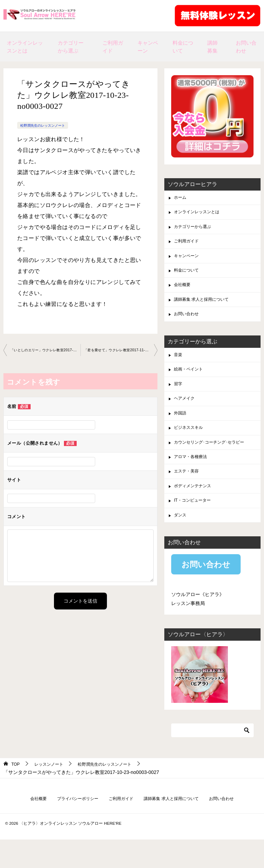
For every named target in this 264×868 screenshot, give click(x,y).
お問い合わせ (246, 47)
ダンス (181, 541)
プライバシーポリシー (70, 826)
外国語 (181, 430)
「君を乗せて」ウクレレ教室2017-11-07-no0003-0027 (121, 351)
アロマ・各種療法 (193, 478)
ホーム (181, 198)
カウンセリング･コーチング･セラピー (215, 462)
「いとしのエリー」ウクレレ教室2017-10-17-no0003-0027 (45, 351)
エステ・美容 (188, 494)
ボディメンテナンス (196, 510)
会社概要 (184, 293)
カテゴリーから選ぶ (71, 47)
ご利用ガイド (113, 47)
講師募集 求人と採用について (206, 309)
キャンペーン (148, 47)
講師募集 (212, 47)
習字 (179, 399)
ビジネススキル (191, 446)
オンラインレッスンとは (25, 47)
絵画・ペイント (191, 383)
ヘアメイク (186, 414)
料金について (183, 47)
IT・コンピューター (195, 525)
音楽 (179, 367)
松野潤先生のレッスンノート (47, 125)
